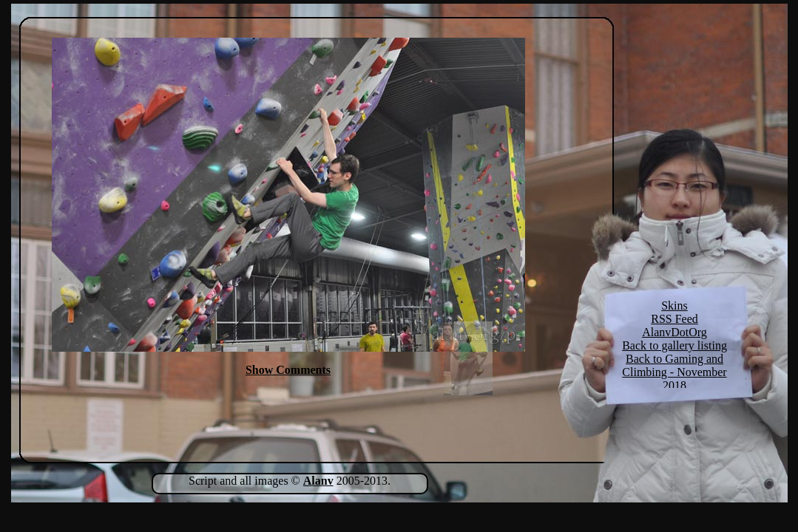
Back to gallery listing (674, 345)
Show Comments (288, 370)
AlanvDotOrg (674, 332)
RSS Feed (674, 319)
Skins (674, 306)
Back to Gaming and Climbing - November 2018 (674, 372)
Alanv (318, 481)
